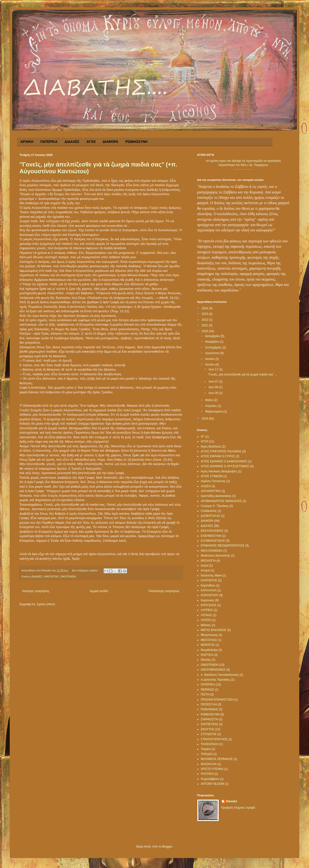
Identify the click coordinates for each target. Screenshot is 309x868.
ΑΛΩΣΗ (206, 486)
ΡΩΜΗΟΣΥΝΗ (136, 142)
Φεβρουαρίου (214, 411)
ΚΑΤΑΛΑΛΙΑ (209, 590)
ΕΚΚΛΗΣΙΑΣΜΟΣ (212, 531)
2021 (205, 325)
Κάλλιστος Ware (211, 576)
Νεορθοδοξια (209, 650)
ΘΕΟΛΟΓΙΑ (208, 561)
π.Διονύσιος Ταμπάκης (215, 680)
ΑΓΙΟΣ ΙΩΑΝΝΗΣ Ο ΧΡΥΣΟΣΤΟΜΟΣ (225, 466)
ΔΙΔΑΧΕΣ (72, 142)
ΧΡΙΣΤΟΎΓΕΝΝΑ (212, 769)
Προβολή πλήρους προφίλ (238, 808)
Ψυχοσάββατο (210, 779)
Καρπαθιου (208, 585)
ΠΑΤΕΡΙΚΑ (49, 142)
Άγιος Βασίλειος (211, 447)
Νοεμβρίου (213, 342)
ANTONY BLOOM (212, 784)
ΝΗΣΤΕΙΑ (207, 655)
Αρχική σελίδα (99, 591)
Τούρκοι (206, 749)
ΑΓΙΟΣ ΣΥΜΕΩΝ (212, 476)
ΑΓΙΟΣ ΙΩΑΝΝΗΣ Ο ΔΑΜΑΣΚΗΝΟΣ (224, 461)
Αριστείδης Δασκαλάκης (216, 496)
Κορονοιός (208, 600)
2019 (205, 419)
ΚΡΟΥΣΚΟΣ (209, 605)
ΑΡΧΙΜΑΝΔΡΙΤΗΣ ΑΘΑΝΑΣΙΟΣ (221, 501)
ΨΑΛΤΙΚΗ (207, 774)
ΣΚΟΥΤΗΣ (207, 729)
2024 (205, 308)
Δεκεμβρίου (213, 336)
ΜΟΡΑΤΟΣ (208, 645)
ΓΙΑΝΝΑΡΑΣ (209, 511)
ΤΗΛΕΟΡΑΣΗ (210, 744)
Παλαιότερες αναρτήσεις (164, 591)
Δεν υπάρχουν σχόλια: (85, 570)
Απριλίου (211, 406)
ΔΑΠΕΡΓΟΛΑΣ (210, 516)
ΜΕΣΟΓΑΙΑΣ (209, 640)
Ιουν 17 (214, 369)
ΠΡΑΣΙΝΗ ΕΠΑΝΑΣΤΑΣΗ (217, 700)
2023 (205, 314)
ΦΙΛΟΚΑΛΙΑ (209, 764)
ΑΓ (203, 437)
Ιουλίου (210, 359)
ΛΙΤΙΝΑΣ (206, 615)
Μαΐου (209, 400)
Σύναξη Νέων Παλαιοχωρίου (243, 169)
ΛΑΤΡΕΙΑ (207, 610)
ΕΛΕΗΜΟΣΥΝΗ (211, 536)
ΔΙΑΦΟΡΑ (110, 142)
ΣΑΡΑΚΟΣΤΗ (209, 719)
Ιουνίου (210, 365)
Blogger (167, 847)
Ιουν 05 (214, 393)
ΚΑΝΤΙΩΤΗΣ (51, 576)
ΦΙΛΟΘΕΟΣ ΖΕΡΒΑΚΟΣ (217, 759)
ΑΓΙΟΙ (91, 142)
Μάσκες (206, 625)
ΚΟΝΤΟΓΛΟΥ (209, 595)
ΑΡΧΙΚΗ (27, 142)
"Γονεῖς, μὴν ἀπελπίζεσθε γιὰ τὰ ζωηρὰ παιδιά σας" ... (242, 375)
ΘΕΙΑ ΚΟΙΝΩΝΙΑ (212, 551)
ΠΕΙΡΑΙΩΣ (207, 690)
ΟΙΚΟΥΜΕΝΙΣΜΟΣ (213, 670)
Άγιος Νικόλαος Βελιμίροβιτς (219, 471)
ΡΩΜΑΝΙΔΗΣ (209, 709)
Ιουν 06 (214, 387)
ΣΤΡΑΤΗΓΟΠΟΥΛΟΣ (214, 739)
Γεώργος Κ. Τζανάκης (215, 506)
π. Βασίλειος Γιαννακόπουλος (220, 675)
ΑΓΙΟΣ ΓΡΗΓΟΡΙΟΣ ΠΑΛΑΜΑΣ (221, 451)
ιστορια (205, 570)
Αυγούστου (213, 353)
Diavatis (232, 801)
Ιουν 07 (214, 382)
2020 (205, 331)
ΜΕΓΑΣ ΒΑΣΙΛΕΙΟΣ (214, 630)
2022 (205, 320)
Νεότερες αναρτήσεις (36, 591)
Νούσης (206, 660)
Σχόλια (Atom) (46, 604)
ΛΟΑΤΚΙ (206, 620)
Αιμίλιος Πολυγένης (213, 481)
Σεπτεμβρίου (214, 347)
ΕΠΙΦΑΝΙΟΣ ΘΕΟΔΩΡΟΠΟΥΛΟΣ (223, 546)
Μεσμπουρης (209, 635)
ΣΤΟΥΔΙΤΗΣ (209, 734)
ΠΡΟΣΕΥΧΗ (209, 704)
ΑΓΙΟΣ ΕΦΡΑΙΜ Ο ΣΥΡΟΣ (218, 456)
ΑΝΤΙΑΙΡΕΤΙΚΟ (211, 491)
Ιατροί (204, 566)
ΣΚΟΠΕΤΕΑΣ (209, 724)
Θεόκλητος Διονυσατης (215, 556)
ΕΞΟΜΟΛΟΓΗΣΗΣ (213, 541)
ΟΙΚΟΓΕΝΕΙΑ (68, 576)
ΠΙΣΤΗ (205, 694)
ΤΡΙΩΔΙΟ (207, 754)
